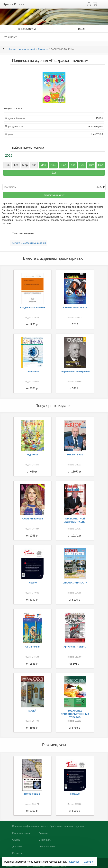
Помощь (43, 833)
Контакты (17, 853)
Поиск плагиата (47, 846)
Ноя (101, 165)
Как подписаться (21, 833)
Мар (25, 165)
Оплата (16, 840)
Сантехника (32, 372)
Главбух (32, 583)
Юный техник (32, 647)
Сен (82, 165)
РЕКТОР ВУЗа (75, 455)
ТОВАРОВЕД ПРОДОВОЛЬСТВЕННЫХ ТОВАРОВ (75, 714)
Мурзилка (32, 455)
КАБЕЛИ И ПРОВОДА (75, 308)
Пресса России (13, 4)
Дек (54, 173)
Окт (91, 165)
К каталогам (27, 29)
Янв (7, 165)
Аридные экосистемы (32, 308)
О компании (45, 840)
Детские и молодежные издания (29, 243)
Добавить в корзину (54, 195)
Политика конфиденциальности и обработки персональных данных (48, 826)
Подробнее (74, 862)
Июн (53, 165)
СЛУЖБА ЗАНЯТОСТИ (75, 583)
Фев (16, 165)
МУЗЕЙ (32, 711)
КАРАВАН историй (32, 519)
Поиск (81, 29)
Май (43, 165)
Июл (63, 165)
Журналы (43, 49)
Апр (34, 165)
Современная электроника (75, 372)
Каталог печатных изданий (22, 49)
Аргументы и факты (75, 647)
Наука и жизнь (32, 794)
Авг (73, 165)
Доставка (17, 846)
